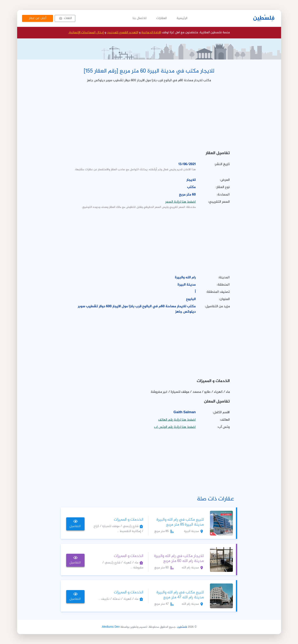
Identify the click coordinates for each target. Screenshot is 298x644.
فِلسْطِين (264, 18)
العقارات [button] (161, 18)
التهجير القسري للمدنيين (122, 33)
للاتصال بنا (140, 18)
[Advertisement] (149, 115)
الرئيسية (182, 18)
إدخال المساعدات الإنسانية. (86, 33)
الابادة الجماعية (151, 33)
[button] (65, 18)
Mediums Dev (111, 627)
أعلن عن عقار (38, 18)
